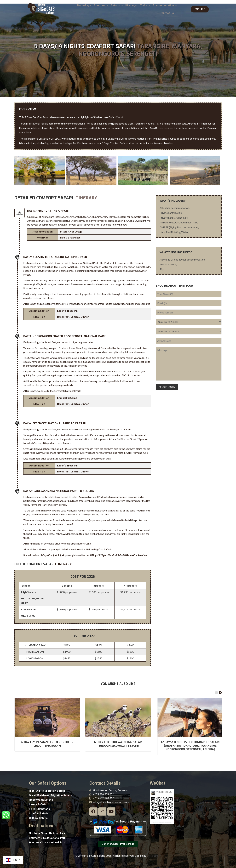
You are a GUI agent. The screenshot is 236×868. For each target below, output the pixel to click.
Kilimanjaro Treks (138, 5)
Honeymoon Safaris (41, 800)
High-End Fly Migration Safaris (47, 791)
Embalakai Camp (67, 398)
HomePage (84, 5)
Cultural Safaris (38, 818)
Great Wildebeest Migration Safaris (50, 795)
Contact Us (168, 13)
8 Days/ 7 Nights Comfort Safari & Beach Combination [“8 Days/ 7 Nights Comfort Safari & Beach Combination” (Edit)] (118, 555)
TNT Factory (154, 856)
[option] (39, 170)
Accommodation (165, 5)
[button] (101, 5)
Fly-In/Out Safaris (39, 809)
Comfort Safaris (39, 814)
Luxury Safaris (38, 804)
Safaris (117, 5)
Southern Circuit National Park (47, 838)
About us (101, 5)
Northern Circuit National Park (47, 833)
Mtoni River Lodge (71, 231)
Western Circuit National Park (47, 842)
